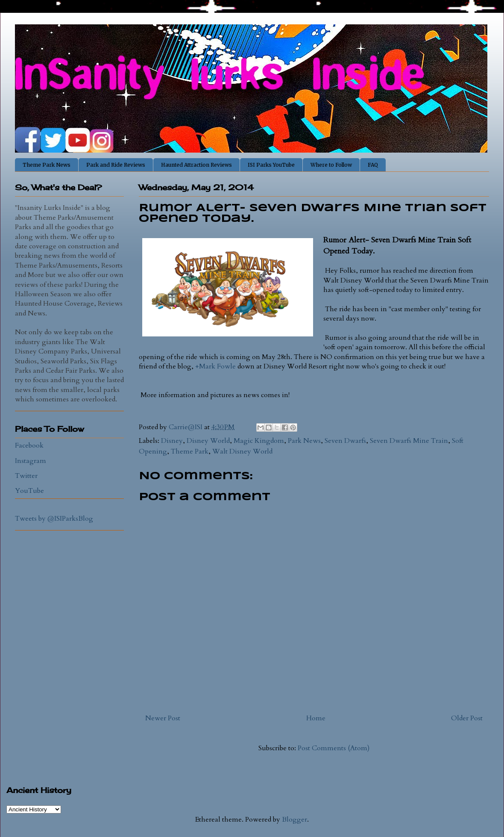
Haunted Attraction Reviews (196, 165)
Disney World (208, 441)
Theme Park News (47, 165)
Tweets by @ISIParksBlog (54, 519)
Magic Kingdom (259, 441)
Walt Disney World (242, 451)
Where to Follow (331, 165)
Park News (304, 441)
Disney (172, 441)
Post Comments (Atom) (334, 748)
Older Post (467, 718)
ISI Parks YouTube (271, 165)
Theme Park (190, 451)
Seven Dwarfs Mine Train (409, 441)
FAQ (373, 165)
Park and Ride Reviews (116, 165)
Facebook (29, 445)
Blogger (294, 819)
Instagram (31, 461)
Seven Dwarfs (345, 441)
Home (316, 718)
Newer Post (163, 718)
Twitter (26, 476)
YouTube (29, 491)
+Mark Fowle (215, 366)
